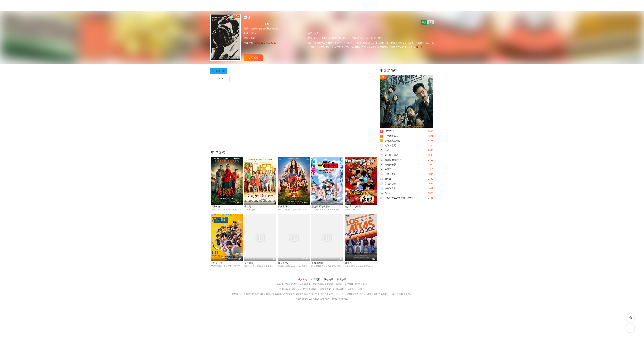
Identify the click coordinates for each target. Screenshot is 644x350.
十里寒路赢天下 (390, 136)
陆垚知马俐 (388, 188)
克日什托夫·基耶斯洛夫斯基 (265, 29)
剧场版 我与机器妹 (321, 206)
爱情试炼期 (317, 263)
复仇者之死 (388, 145)
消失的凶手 (388, 131)
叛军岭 (386, 179)
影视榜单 (342, 279)
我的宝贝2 (283, 206)
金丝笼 (248, 206)
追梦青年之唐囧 (353, 206)
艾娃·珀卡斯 (358, 38)
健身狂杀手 (388, 164)
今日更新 (316, 279)
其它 (317, 33)
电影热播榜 (389, 70)
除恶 (385, 150)
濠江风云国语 (389, 155)
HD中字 (220, 79)
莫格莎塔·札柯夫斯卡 (339, 38)
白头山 (386, 193)
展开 (419, 47)
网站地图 (329, 279)
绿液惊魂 (215, 206)
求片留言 (303, 279)
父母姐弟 (249, 263)
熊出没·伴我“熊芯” (391, 160)
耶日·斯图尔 (320, 38)
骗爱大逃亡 (284, 263)
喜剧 (253, 38)
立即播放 (253, 58)
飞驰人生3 (387, 174)
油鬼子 (386, 169)
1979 (253, 33)
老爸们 (348, 263)
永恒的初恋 (388, 184)
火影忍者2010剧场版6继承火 (397, 198)
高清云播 (220, 71)
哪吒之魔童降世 (390, 141)
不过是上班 (217, 263)
